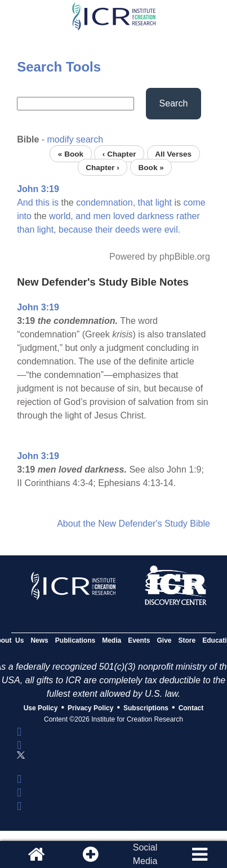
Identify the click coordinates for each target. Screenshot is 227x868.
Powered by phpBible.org (160, 257)
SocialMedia (145, 854)
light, (47, 230)
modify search (75, 139)
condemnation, (106, 202)
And (25, 202)
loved (124, 216)
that (146, 202)
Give (164, 640)
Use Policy (41, 708)
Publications (75, 640)
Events (139, 640)
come (195, 202)
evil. (172, 230)
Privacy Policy (90, 708)
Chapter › (103, 167)
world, (61, 216)
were (152, 230)
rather (188, 216)
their (104, 230)
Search (174, 103)
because (76, 230)
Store (187, 640)
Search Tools (59, 67)
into (24, 216)
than (26, 230)
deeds (128, 230)
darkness (156, 216)
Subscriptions (146, 708)
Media (112, 640)
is (55, 202)
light (164, 202)
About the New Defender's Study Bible (133, 524)
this (43, 202)
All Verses (173, 153)
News (39, 640)
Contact (191, 708)
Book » (151, 167)
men (102, 216)
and (83, 216)
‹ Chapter (119, 153)
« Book (71, 153)
